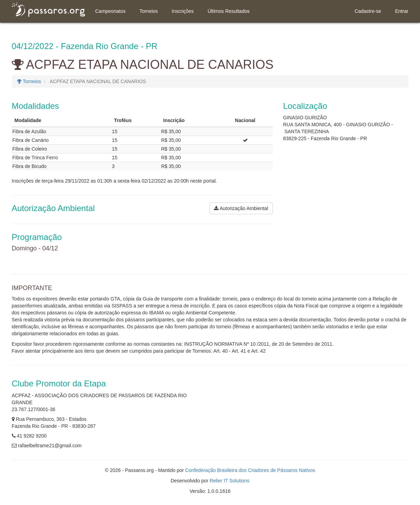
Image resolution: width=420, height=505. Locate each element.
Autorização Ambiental (241, 208)
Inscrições (183, 11)
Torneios (149, 11)
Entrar (402, 11)
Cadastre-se (368, 11)
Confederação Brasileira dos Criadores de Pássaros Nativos (250, 470)
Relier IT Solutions (229, 481)
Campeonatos (110, 11)
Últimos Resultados (229, 11)
